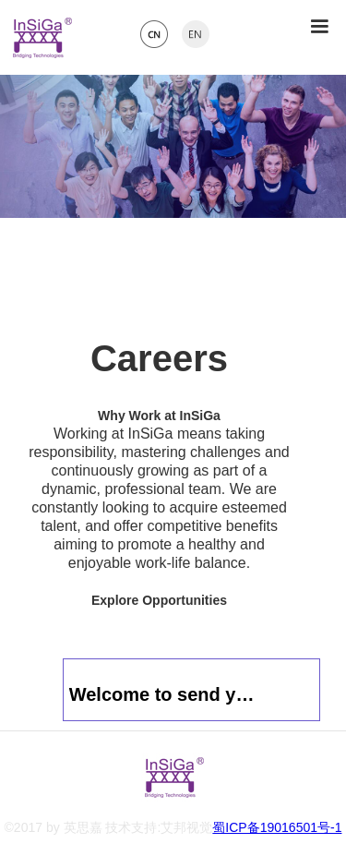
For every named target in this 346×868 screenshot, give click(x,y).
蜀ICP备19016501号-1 (277, 827)
